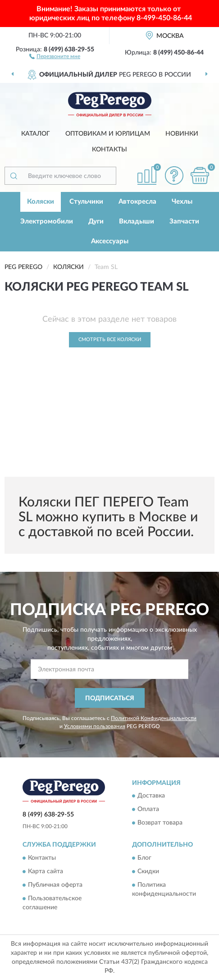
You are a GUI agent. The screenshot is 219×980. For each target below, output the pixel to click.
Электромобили (47, 221)
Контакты (109, 150)
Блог (144, 858)
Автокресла (137, 202)
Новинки (182, 134)
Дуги (96, 221)
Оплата (148, 810)
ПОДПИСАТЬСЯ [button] (110, 698)
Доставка (151, 796)
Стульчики (86, 202)
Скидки (148, 871)
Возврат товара (160, 823)
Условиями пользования (95, 726)
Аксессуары (110, 241)
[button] (55, 56)
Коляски (41, 202)
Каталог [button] (36, 134)
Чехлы (182, 202)
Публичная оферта (55, 885)
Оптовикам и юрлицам (108, 134)
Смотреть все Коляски (110, 340)
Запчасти (184, 221)
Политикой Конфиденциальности (154, 718)
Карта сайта (46, 871)
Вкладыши (137, 221)
